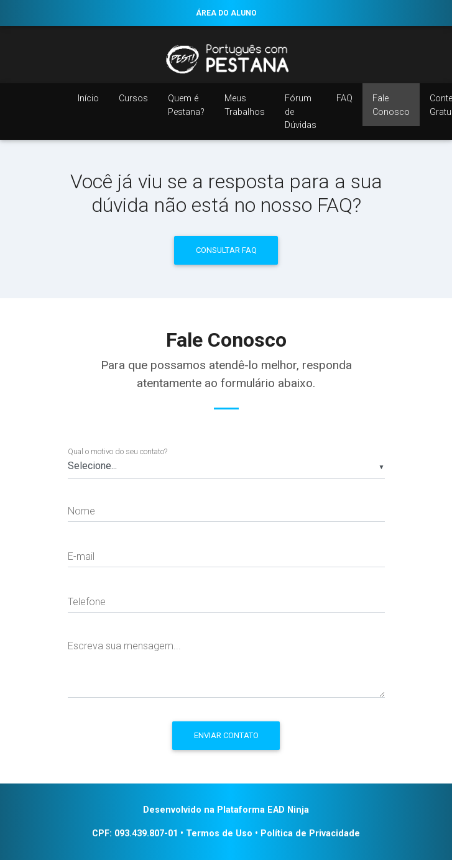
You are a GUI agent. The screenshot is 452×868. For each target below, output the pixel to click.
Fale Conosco (391, 105)
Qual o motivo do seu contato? (118, 451)
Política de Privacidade (310, 834)
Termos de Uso (219, 834)
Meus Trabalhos (245, 105)
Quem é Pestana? (186, 105)
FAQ (344, 98)
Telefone (87, 602)
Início (88, 98)
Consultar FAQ (226, 250)
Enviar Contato (226, 735)
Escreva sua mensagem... (124, 646)
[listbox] (226, 467)
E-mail (81, 556)
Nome (81, 511)
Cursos (133, 98)
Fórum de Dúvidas (301, 112)
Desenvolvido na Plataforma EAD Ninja (226, 810)
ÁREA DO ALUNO (226, 13)
